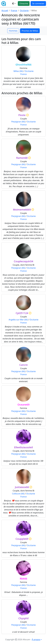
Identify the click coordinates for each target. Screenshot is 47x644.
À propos (36, 639)
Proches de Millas (30, 31)
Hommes (13, 31)
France (14, 10)
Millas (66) (18, 71)
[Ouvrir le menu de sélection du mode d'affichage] (14, 3)
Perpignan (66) (18, 122)
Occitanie (24, 10)
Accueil (5, 10)
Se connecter (38, 3)
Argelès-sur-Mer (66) (18, 320)
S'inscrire (24, 3)
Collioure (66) (18, 494)
